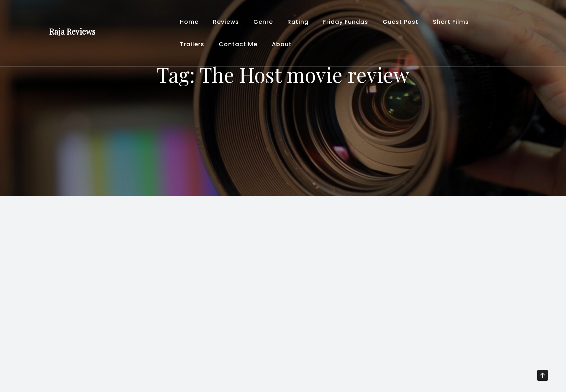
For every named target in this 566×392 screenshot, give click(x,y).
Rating (298, 22)
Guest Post (400, 22)
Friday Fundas (346, 22)
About (282, 44)
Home (189, 22)
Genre (263, 22)
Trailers (192, 44)
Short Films (451, 22)
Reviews (226, 22)
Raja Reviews (72, 31)
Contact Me (238, 44)
